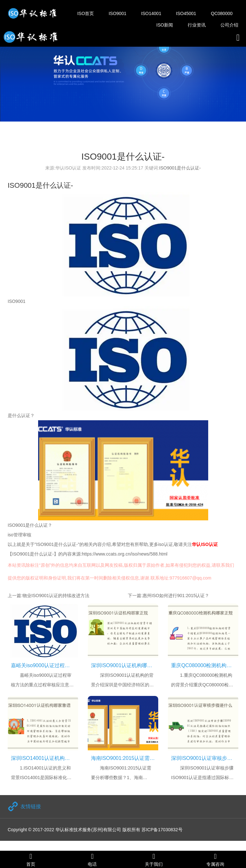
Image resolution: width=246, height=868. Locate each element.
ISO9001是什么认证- (180, 168)
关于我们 (154, 860)
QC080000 (222, 13)
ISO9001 (117, 13)
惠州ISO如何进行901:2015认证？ (176, 596)
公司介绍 (229, 25)
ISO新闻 (165, 25)
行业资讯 (197, 25)
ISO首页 (86, 13)
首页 (31, 860)
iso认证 (166, 544)
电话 (92, 860)
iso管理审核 (20, 535)
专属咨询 (215, 860)
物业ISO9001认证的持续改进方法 (56, 596)
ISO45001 (186, 13)
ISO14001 (151, 13)
